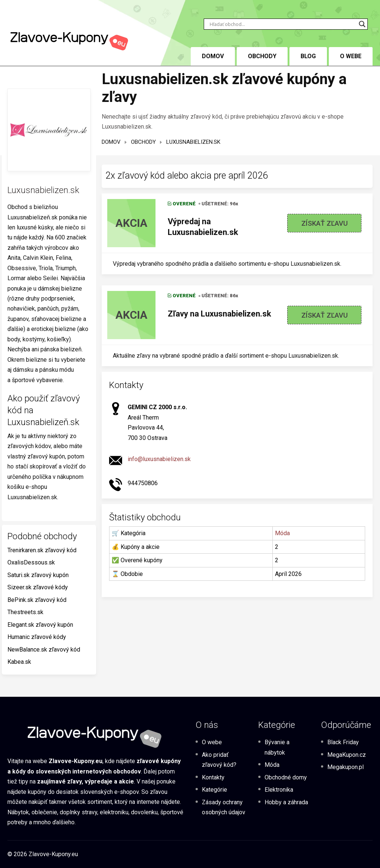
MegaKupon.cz (347, 755)
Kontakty (213, 777)
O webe (351, 56)
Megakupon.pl (345, 767)
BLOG (308, 56)
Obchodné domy (286, 777)
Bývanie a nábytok (277, 747)
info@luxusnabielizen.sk (159, 459)
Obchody (262, 56)
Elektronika (279, 790)
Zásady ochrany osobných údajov (224, 807)
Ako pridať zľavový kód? (219, 760)
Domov (111, 142)
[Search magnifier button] (362, 24)
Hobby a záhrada (286, 802)
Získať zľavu (325, 223)
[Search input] (282, 24)
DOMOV (213, 56)
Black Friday (343, 742)
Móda (282, 533)
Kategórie (214, 790)
